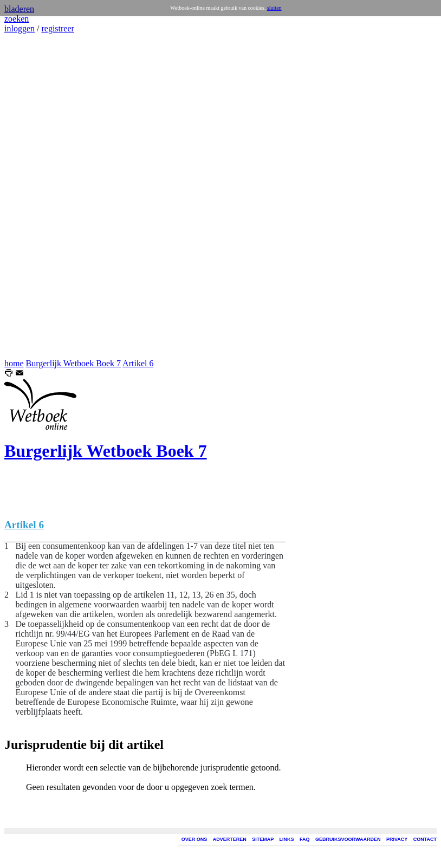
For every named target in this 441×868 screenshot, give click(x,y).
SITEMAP (263, 839)
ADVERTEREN (230, 839)
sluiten (274, 8)
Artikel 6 (138, 363)
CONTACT (425, 839)
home (14, 363)
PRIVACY (397, 839)
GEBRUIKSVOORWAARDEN (348, 839)
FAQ (305, 839)
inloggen (20, 28)
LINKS (287, 839)
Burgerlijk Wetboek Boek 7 (73, 363)
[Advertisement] (37, 196)
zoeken (17, 19)
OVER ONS (194, 839)
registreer (57, 28)
